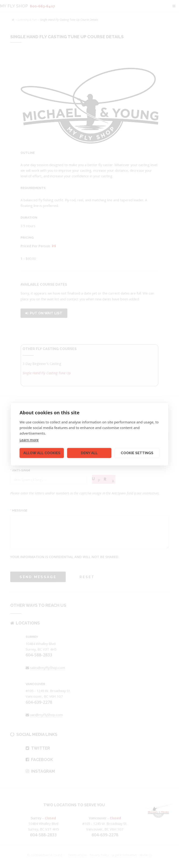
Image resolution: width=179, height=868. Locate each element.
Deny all (89, 453)
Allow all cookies (42, 453)
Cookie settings (137, 453)
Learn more (29, 439)
